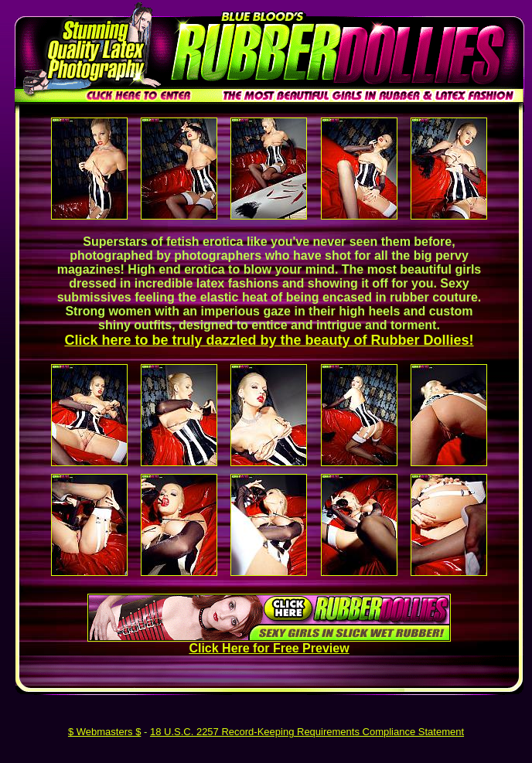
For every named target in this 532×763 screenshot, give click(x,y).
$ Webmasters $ (104, 732)
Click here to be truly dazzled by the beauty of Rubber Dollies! (269, 340)
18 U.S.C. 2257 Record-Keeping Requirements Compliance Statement (307, 732)
